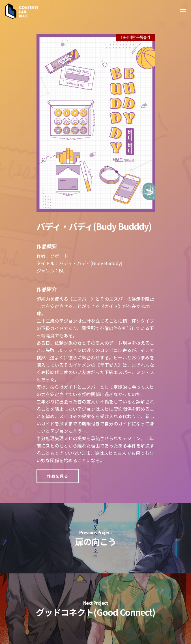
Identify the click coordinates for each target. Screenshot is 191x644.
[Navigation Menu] (183, 11)
